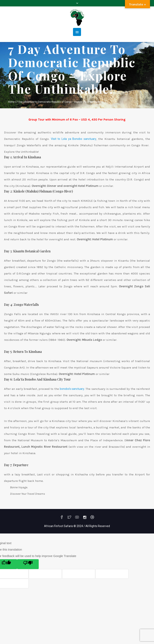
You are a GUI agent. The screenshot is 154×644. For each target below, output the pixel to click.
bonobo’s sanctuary (72, 389)
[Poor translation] (28, 564)
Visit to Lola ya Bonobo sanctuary (74, 139)
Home (11, 102)
